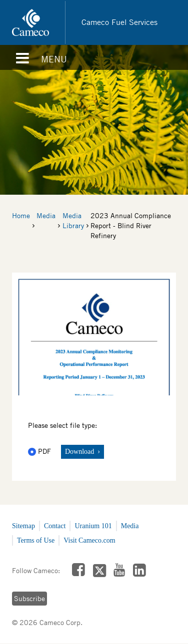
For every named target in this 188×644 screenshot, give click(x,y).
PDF (40, 451)
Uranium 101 (93, 526)
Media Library (73, 221)
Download (80, 452)
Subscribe (29, 599)
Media (46, 216)
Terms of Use (36, 540)
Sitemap (23, 526)
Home (21, 216)
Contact (55, 526)
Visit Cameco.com (89, 540)
